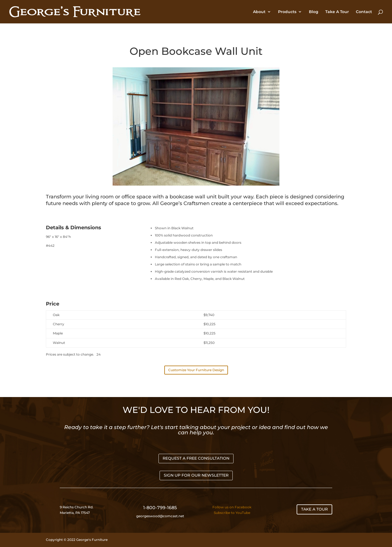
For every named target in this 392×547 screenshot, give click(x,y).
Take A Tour (337, 12)
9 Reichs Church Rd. (77, 507)
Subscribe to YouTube (232, 513)
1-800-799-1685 (160, 508)
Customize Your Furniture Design (196, 370)
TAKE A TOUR (314, 509)
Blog (314, 12)
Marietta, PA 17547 (75, 513)
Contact (364, 12)
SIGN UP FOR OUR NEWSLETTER (196, 475)
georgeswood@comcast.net (160, 516)
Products (287, 12)
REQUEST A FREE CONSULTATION (196, 458)
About (259, 12)
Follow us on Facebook (232, 507)
